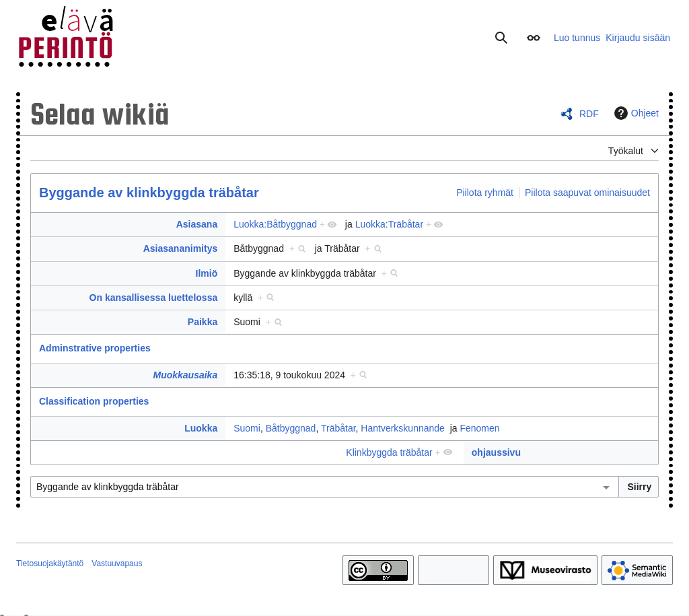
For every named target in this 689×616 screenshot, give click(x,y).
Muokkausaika (185, 375)
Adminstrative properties (95, 348)
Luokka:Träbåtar (389, 224)
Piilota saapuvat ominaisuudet (587, 193)
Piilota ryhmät (485, 193)
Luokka (201, 428)
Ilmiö (207, 273)
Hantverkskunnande (403, 428)
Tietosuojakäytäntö (50, 563)
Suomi (247, 428)
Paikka (203, 322)
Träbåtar (338, 428)
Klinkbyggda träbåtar (389, 452)
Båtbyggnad (291, 428)
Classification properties (94, 401)
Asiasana (197, 224)
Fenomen (479, 428)
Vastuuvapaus (117, 563)
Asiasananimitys (181, 248)
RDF (589, 114)
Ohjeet (635, 113)
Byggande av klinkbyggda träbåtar (149, 193)
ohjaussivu (496, 452)
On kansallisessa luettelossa (154, 298)
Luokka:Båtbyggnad (275, 224)
